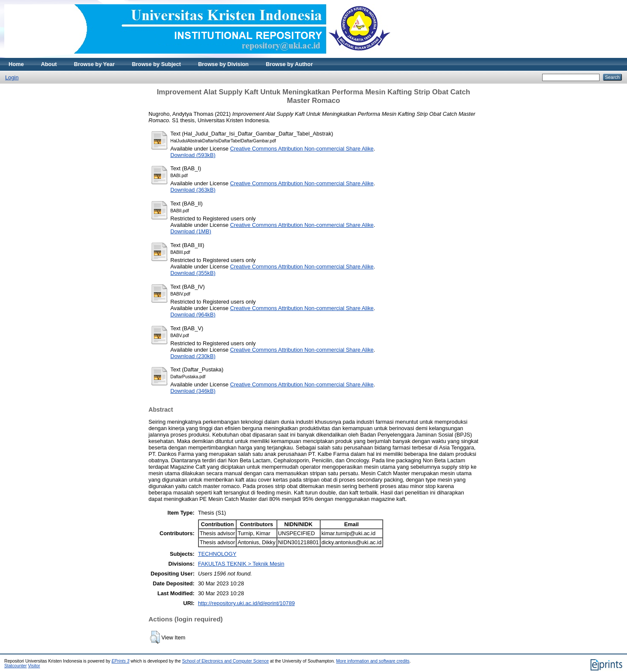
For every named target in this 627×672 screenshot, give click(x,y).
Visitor (34, 666)
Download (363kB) (193, 190)
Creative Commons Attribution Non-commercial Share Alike (302, 149)
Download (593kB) (193, 155)
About (49, 64)
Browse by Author (289, 64)
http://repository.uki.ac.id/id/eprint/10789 (246, 603)
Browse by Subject (157, 64)
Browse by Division (223, 64)
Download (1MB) (191, 231)
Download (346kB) (193, 391)
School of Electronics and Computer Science (226, 661)
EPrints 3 (120, 661)
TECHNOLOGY (217, 554)
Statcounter (15, 666)
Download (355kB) (193, 273)
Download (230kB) (193, 356)
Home (16, 64)
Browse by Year (94, 64)
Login (12, 77)
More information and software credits (373, 661)
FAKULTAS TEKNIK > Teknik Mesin (241, 564)
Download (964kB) (193, 315)
